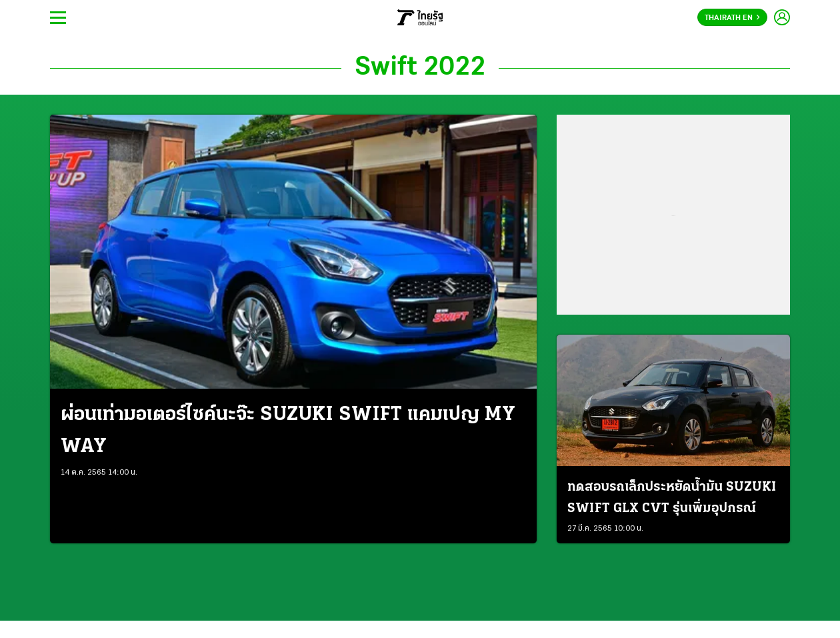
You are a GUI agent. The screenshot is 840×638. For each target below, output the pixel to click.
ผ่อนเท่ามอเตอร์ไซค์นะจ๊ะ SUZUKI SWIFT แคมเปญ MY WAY (288, 431)
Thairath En (732, 18)
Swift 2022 (420, 68)
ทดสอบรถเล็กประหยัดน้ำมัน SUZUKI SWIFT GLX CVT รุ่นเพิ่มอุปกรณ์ (672, 498)
